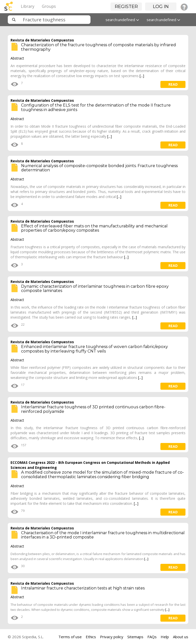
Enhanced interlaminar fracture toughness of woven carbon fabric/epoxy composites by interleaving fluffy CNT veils (94, 349)
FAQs (152, 637)
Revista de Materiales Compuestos (42, 40)
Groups (49, 6)
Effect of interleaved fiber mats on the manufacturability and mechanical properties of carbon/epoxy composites (94, 228)
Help (165, 637)
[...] (142, 76)
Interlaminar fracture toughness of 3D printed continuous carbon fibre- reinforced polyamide (93, 409)
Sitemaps (135, 637)
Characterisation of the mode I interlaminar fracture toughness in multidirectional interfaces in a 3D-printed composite (103, 535)
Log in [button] (161, 7)
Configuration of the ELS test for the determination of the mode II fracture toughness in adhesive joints (96, 107)
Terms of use (70, 637)
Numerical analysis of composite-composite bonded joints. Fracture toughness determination (99, 168)
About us (181, 637)
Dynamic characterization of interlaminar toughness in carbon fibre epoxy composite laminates (95, 289)
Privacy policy (112, 637)
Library (28, 6)
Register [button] (126, 7)
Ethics (91, 637)
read (173, 84)
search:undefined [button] (122, 20)
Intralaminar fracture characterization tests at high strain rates (83, 588)
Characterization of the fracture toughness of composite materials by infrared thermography (99, 47)
